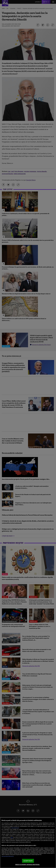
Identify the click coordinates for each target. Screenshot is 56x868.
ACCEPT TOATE (28, 861)
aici (12, 837)
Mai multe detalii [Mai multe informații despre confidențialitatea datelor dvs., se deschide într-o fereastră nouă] (15, 828)
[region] (28, 843)
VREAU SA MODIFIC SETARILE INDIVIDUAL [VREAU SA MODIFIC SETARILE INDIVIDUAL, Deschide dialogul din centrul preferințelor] (27, 865)
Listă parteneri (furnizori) (8, 856)
